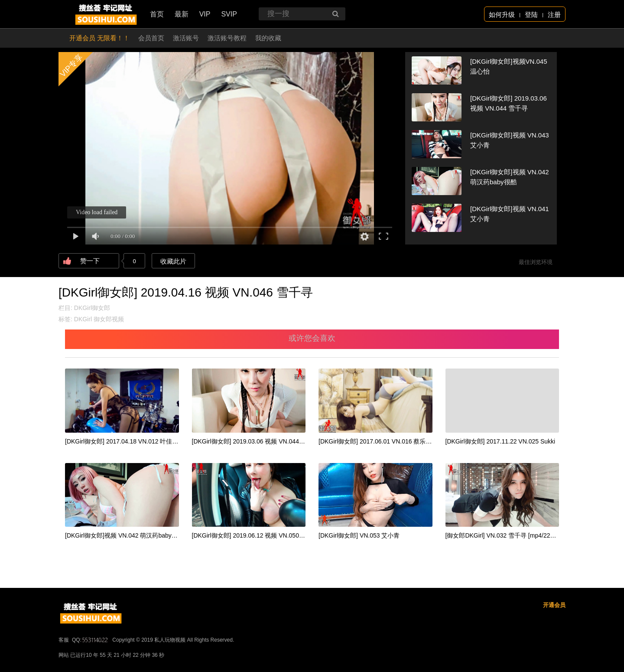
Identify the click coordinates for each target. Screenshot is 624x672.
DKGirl (83, 319)
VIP (205, 14)
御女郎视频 (109, 319)
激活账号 (186, 38)
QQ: (91, 640)
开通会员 (554, 605)
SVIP (229, 14)
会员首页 (151, 38)
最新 (182, 14)
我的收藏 (268, 38)
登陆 (531, 15)
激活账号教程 (227, 38)
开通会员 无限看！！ (99, 38)
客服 (64, 640)
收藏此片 (173, 261)
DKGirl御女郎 (92, 308)
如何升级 (502, 15)
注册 (554, 15)
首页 (157, 14)
